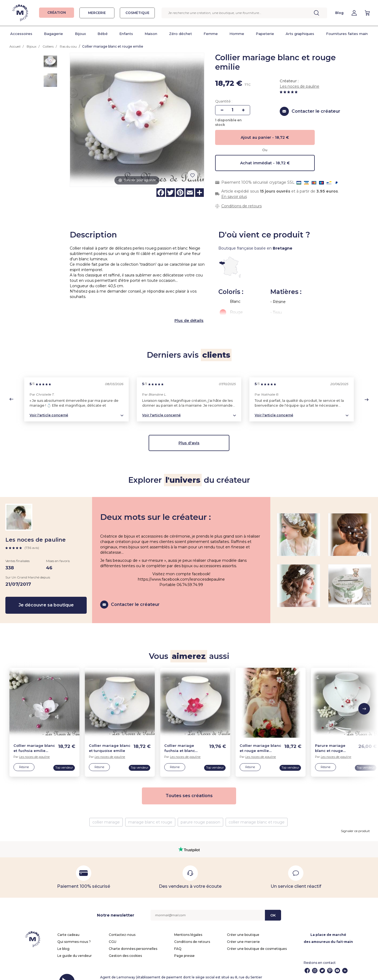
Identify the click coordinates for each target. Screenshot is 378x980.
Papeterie (265, 34)
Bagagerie (53, 34)
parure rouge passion (200, 810)
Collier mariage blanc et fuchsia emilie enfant (34, 736)
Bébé (103, 34)
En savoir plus (234, 197)
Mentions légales (188, 923)
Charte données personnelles (133, 937)
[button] (11, 387)
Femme (211, 34)
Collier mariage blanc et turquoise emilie (110, 736)
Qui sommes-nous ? (74, 930)
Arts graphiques (300, 34)
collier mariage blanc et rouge (257, 810)
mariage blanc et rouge (150, 810)
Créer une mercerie (243, 930)
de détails (194, 309)
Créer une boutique (243, 923)
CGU (113, 930)
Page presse (184, 944)
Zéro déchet (181, 34)
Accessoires (21, 34)
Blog (339, 13)
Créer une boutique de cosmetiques (257, 937)
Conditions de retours (241, 206)
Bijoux (80, 34)
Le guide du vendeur (75, 944)
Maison (151, 34)
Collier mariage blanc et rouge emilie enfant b (260, 736)
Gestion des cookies (125, 944)
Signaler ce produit (355, 819)
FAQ (178, 937)
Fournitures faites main (347, 34)
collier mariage (106, 810)
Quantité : (224, 101)
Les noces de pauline (300, 86)
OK (273, 903)
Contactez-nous (122, 923)
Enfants (126, 34)
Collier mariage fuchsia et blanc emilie (180, 736)
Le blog (63, 937)
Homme (237, 34)
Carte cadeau (68, 923)
